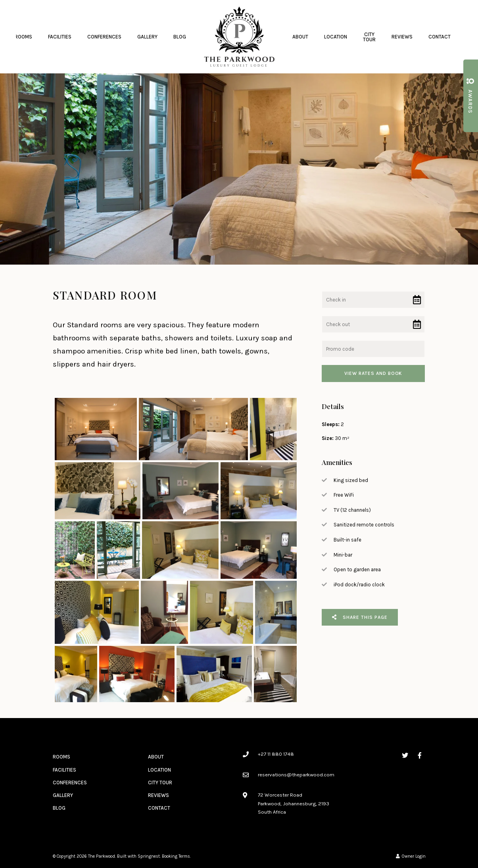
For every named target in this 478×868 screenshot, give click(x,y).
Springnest (149, 856)
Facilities (60, 37)
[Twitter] (405, 755)
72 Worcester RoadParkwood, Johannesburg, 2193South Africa (294, 803)
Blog (180, 37)
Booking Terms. (176, 856)
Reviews (402, 37)
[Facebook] (420, 755)
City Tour (369, 37)
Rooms (23, 37)
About (300, 37)
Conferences (104, 37)
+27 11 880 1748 (276, 754)
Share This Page (360, 617)
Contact (440, 37)
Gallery (147, 37)
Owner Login (411, 856)
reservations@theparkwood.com (296, 775)
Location (336, 37)
